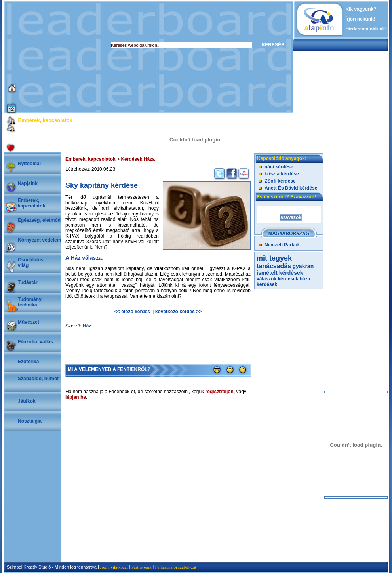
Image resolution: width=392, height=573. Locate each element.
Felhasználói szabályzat (175, 567)
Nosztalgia (30, 421)
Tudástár (28, 282)
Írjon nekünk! (361, 19)
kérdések (267, 284)
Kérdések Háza (138, 159)
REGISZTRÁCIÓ (366, 120)
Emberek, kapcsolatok (31, 203)
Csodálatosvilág (31, 263)
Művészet (29, 322)
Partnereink (142, 567)
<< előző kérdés (132, 312)
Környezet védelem (39, 240)
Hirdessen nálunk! (366, 29)
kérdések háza (294, 279)
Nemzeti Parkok (282, 245)
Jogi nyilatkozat (114, 567)
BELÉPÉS (336, 120)
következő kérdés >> (178, 312)
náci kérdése (279, 167)
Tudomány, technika (30, 302)
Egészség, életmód (39, 220)
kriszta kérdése (282, 174)
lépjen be (76, 397)
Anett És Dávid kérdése (291, 188)
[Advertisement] (139, 57)
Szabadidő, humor (38, 379)
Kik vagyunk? (361, 9)
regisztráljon (220, 392)
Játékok (27, 401)
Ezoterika (28, 362)
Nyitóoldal (29, 164)
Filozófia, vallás (35, 342)
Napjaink (28, 183)
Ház (87, 326)
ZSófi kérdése (280, 181)
